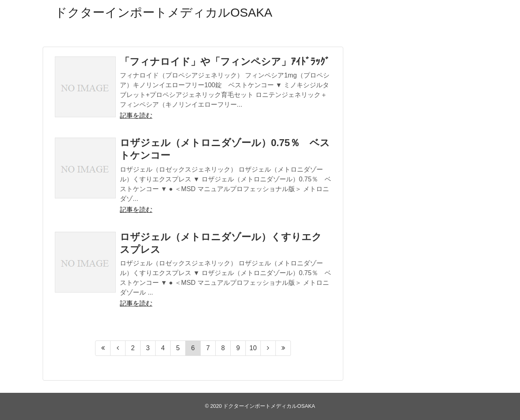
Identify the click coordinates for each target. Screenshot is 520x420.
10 (253, 348)
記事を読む (136, 115)
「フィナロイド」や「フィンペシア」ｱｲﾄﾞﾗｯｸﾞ (225, 61)
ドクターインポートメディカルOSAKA (164, 12)
